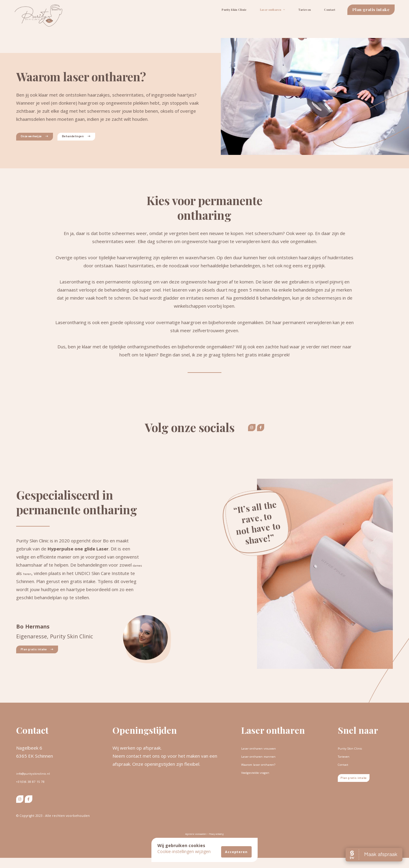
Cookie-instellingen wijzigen (184, 851)
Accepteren (236, 852)
